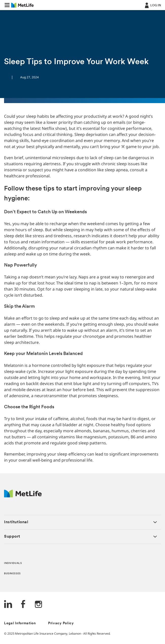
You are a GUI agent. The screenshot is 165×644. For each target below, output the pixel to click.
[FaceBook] (23, 605)
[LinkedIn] (8, 605)
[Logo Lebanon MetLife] (23, 496)
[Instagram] (38, 605)
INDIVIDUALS (13, 563)
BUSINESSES (12, 574)
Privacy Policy (61, 623)
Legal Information (20, 623)
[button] (7, 5)
